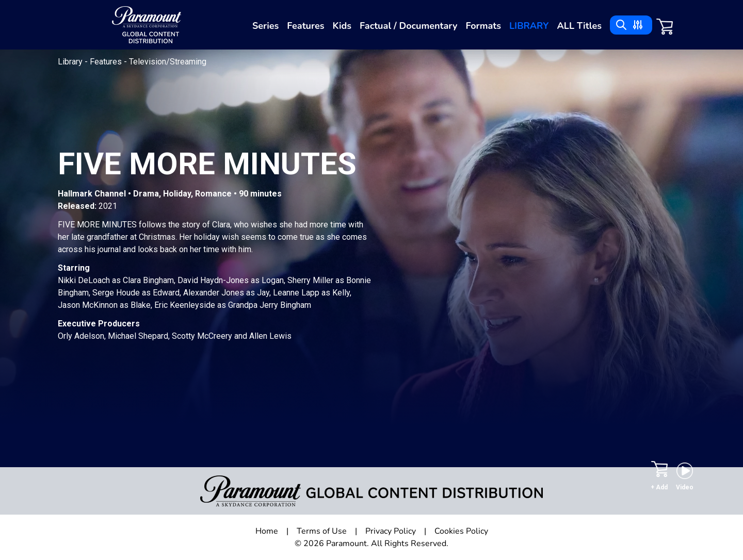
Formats (483, 26)
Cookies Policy (461, 531)
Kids (342, 26)
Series (265, 26)
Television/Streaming (168, 62)
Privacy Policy (391, 531)
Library (529, 26)
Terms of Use (322, 531)
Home (267, 531)
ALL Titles (579, 26)
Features (305, 26)
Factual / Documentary (408, 26)
